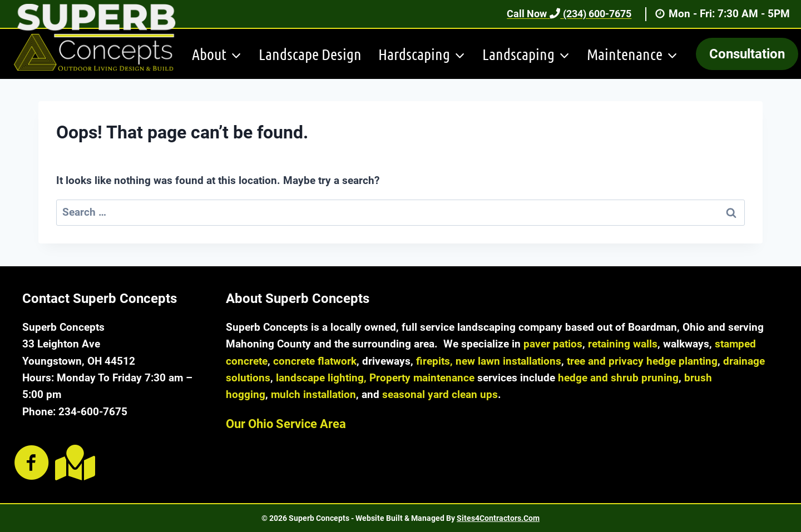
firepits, (434, 361)
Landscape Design (310, 54)
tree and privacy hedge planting (642, 361)
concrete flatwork (315, 361)
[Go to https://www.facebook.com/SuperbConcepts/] (32, 464)
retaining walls (623, 344)
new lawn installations (508, 361)
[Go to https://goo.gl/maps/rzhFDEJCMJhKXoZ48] (73, 463)
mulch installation (313, 394)
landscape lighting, (321, 378)
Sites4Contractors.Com (498, 518)
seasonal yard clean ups (440, 394)
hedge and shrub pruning (618, 378)
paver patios (553, 344)
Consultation (747, 54)
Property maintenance (422, 378)
